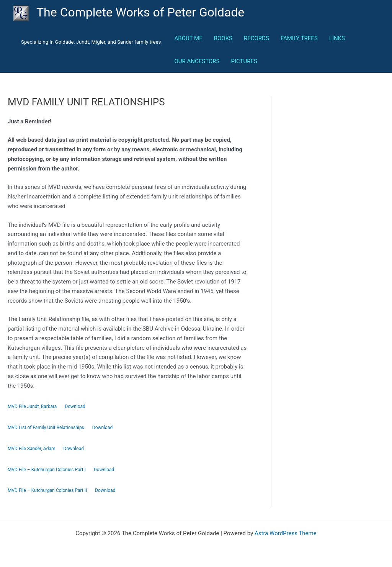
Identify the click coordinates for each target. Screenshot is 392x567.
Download (75, 406)
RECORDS (256, 38)
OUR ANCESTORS (197, 61)
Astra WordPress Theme (286, 533)
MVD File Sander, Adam (32, 449)
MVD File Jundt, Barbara (32, 406)
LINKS (337, 38)
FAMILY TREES (299, 38)
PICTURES (244, 61)
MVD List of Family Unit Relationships (46, 428)
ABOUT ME (189, 38)
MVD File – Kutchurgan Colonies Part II (47, 490)
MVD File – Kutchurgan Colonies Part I (47, 470)
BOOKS (223, 38)
